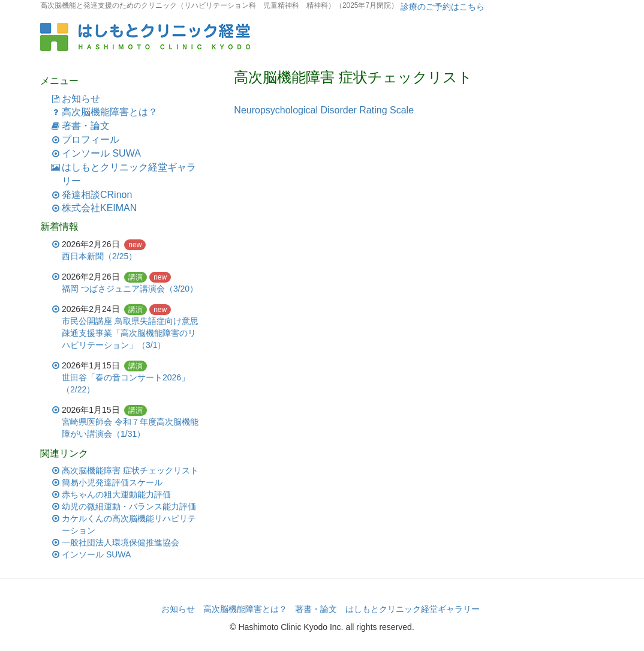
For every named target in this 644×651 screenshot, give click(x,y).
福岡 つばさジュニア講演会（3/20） (130, 289)
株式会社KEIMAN (99, 208)
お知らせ (81, 99)
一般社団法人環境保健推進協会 (121, 542)
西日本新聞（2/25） (99, 256)
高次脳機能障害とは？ (110, 112)
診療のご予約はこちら (441, 7)
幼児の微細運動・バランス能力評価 (129, 506)
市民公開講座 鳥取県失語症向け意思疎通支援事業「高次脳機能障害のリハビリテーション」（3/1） (130, 333)
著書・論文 (86, 126)
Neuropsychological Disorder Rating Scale (324, 110)
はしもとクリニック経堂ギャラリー (413, 609)
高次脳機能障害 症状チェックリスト (130, 470)
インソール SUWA (101, 153)
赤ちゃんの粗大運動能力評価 (116, 494)
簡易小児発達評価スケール (112, 482)
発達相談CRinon (97, 195)
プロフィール (91, 139)
